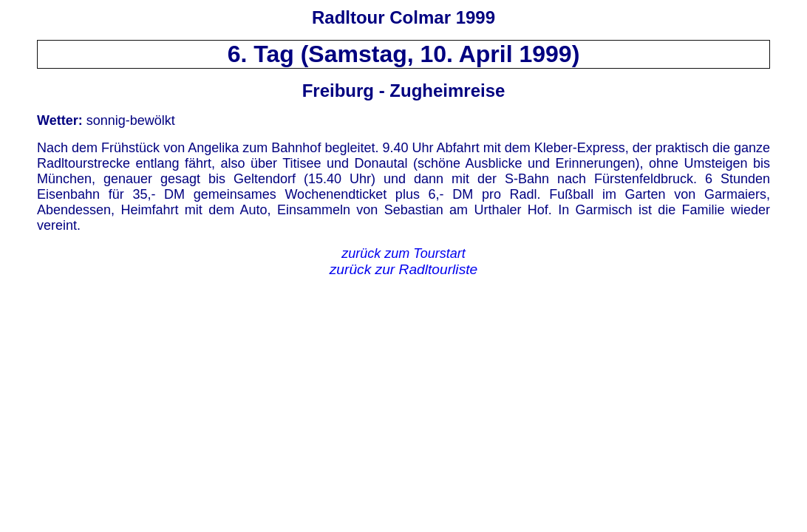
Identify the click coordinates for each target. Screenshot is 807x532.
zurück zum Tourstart (403, 253)
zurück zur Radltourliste (403, 269)
